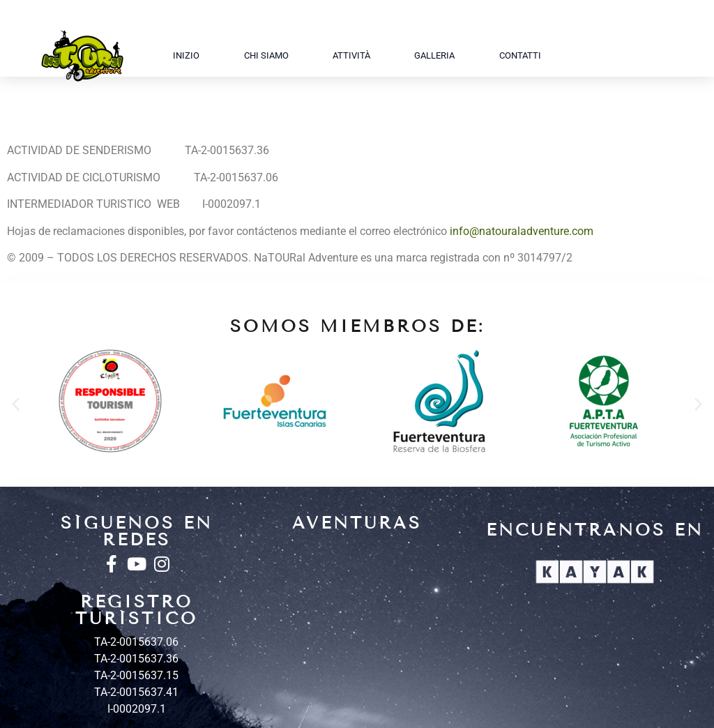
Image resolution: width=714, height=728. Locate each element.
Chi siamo (266, 55)
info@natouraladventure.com (522, 231)
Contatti (520, 55)
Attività (351, 55)
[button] (16, 404)
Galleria (434, 55)
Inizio (186, 55)
